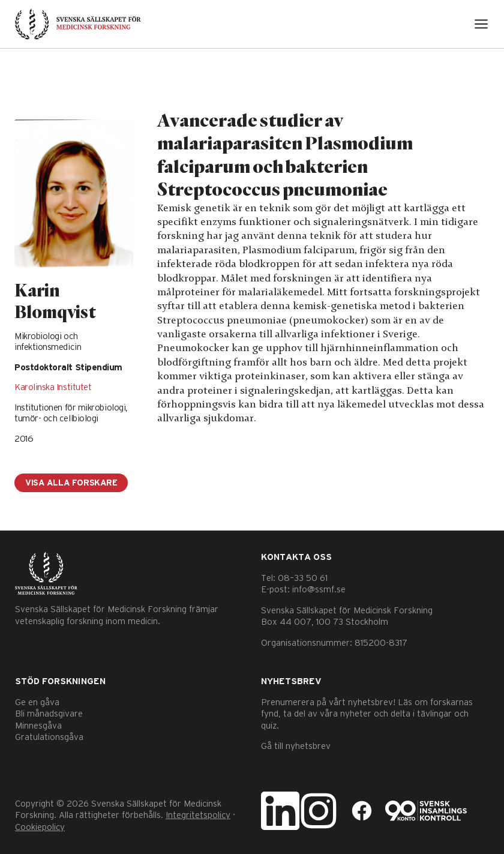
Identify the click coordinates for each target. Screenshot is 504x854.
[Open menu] (481, 24)
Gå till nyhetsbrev (296, 746)
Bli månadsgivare (49, 714)
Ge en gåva (37, 702)
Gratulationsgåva (49, 737)
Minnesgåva (38, 726)
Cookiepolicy (40, 827)
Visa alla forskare (71, 483)
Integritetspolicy (198, 815)
